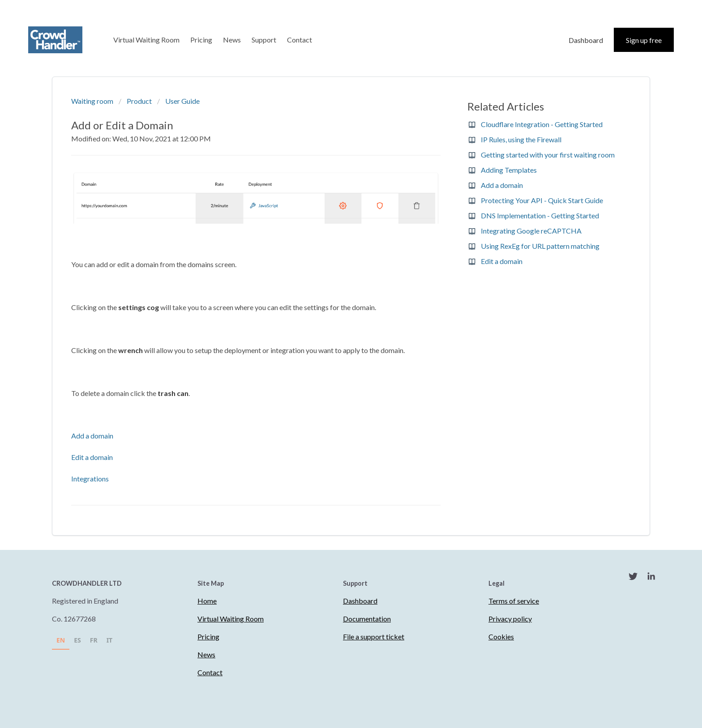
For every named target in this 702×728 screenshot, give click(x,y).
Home (207, 601)
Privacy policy (510, 619)
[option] (77, 641)
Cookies (501, 636)
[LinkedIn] (651, 578)
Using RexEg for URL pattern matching (540, 246)
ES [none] (77, 640)
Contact (300, 40)
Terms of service (514, 601)
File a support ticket (374, 636)
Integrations (90, 479)
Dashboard (586, 40)
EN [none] (61, 640)
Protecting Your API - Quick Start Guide (542, 200)
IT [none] (110, 640)
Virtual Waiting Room (146, 40)
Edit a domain (92, 457)
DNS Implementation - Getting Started (540, 215)
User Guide (182, 101)
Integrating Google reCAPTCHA (531, 231)
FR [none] (94, 640)
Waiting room (92, 101)
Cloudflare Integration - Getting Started (542, 124)
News (232, 40)
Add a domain (92, 436)
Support (264, 40)
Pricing (201, 40)
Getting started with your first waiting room (548, 155)
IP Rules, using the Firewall (521, 139)
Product (139, 101)
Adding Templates (509, 170)
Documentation (367, 619)
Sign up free (644, 40)
